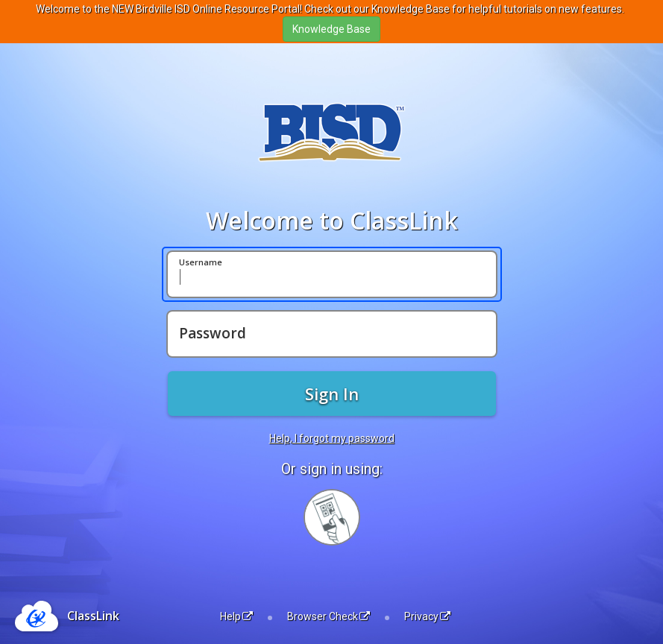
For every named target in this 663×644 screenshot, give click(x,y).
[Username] (332, 274)
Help (236, 616)
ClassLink (93, 616)
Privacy (427, 616)
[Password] (332, 334)
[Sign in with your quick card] (332, 517)
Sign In (332, 394)
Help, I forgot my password (332, 438)
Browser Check (329, 616)
